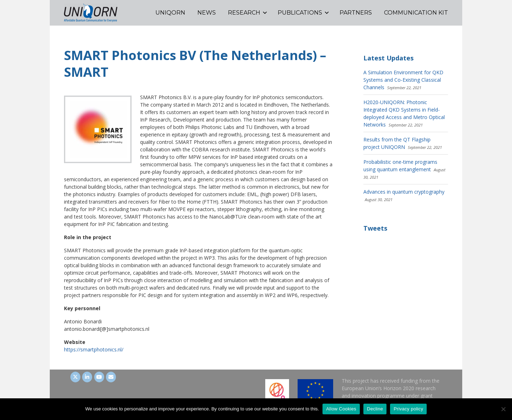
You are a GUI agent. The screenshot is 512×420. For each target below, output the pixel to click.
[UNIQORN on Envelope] (111, 377)
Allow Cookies (341, 409)
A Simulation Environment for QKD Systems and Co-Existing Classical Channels (403, 80)
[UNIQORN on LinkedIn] (87, 377)
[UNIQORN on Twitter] (75, 377)
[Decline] (503, 409)
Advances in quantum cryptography (404, 192)
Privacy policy (408, 409)
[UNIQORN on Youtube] (99, 377)
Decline (375, 409)
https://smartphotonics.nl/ (94, 349)
